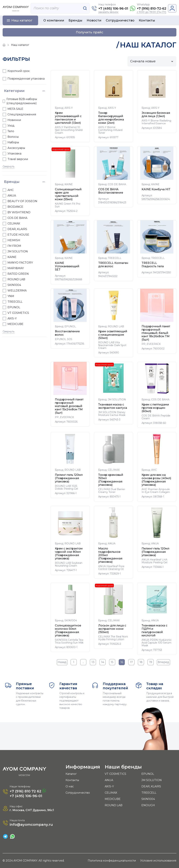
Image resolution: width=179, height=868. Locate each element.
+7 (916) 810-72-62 (152, 9)
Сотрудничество (120, 20)
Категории (14, 91)
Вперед (163, 662)
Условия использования (158, 861)
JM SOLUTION (152, 780)
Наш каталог (22, 20)
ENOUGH (148, 805)
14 (103, 662)
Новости (94, 20)
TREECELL (149, 793)
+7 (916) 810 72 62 (28, 791)
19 (151, 662)
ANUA (109, 780)
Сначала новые (143, 61)
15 (112, 662)
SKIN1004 (148, 799)
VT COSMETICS (115, 774)
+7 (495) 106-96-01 (113, 9)
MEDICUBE (113, 799)
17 (131, 662)
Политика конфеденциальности (112, 861)
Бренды (75, 20)
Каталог (71, 774)
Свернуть (8, 167)
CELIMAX (111, 793)
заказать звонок (108, 12)
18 (141, 662)
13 (93, 662)
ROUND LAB (114, 805)
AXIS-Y (109, 786)
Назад (62, 662)
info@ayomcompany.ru (31, 825)
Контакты (147, 20)
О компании (54, 20)
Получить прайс (90, 32)
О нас (70, 786)
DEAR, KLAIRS (151, 786)
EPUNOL (148, 774)
